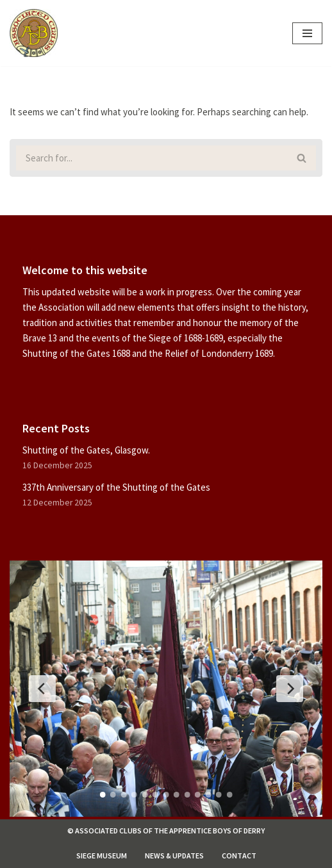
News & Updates (174, 856)
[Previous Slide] (42, 689)
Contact (239, 856)
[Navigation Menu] (307, 33)
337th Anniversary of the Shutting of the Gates (116, 487)
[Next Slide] (290, 689)
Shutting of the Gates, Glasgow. (86, 450)
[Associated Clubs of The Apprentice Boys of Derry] (34, 33)
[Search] (148, 158)
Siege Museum (102, 856)
